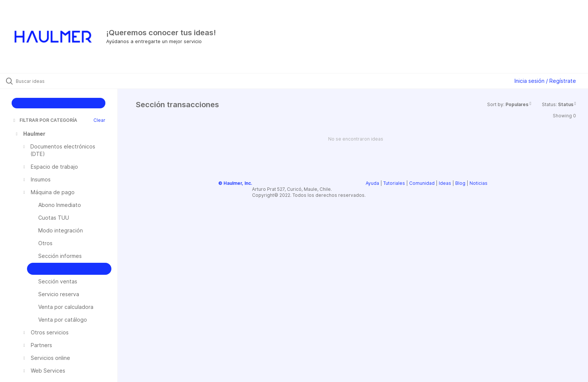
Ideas (445, 183)
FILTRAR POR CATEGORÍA (45, 120)
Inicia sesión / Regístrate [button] (545, 81)
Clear (99, 120)
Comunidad (422, 183)
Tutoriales (394, 183)
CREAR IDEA (59, 103)
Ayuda (372, 183)
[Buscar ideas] (68, 81)
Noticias (478, 183)
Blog (460, 183)
